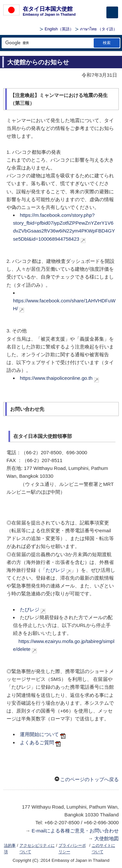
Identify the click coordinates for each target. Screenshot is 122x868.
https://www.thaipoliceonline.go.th (56, 378)
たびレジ (55, 570)
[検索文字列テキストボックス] (47, 43)
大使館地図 (107, 838)
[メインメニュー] (112, 12)
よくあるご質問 (37, 742)
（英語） (59, 29)
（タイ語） (99, 29)
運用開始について (39, 734)
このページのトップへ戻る (89, 779)
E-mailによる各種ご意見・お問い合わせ (75, 831)
